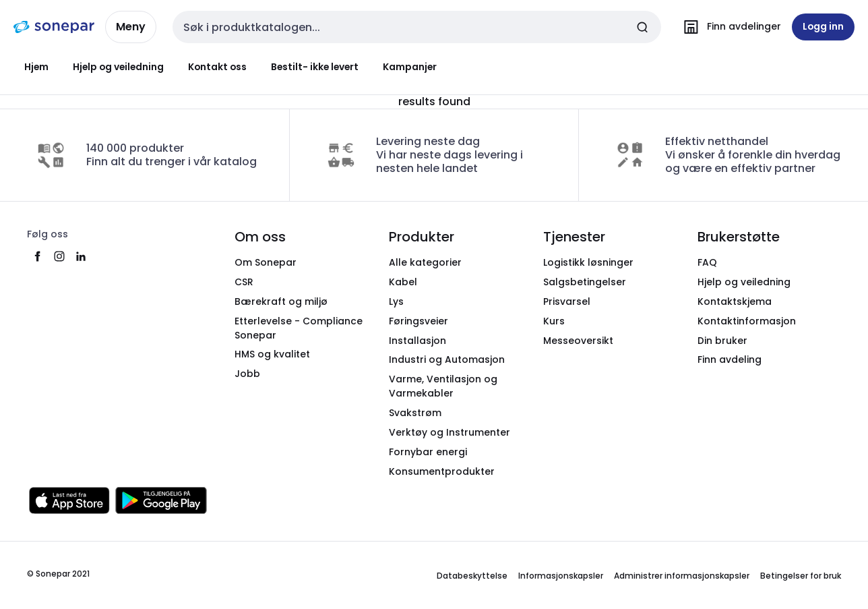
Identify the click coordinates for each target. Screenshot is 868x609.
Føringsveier (418, 321)
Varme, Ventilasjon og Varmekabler (443, 386)
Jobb (247, 374)
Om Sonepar (266, 262)
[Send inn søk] (642, 27)
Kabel (403, 282)
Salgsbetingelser (585, 282)
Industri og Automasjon (447, 359)
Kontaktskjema (735, 301)
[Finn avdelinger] (729, 27)
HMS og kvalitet (272, 354)
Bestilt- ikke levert (315, 67)
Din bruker (722, 341)
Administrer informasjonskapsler (682, 576)
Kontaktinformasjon (747, 321)
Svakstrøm (415, 413)
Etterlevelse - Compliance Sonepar (299, 328)
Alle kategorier (425, 262)
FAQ (707, 262)
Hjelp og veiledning (118, 67)
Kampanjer (410, 67)
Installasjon (417, 341)
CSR (244, 282)
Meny (131, 27)
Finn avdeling (730, 359)
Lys (396, 301)
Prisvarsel (567, 301)
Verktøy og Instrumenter (449, 432)
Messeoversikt (578, 341)
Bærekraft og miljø (281, 301)
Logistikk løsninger (588, 262)
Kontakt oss (217, 67)
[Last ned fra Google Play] (161, 500)
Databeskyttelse (472, 576)
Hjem (36, 67)
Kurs (554, 321)
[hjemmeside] (54, 27)
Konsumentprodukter (442, 471)
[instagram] (59, 256)
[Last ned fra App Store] (69, 500)
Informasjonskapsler (561, 576)
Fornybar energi (428, 452)
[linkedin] (81, 256)
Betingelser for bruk (801, 576)
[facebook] (38, 256)
